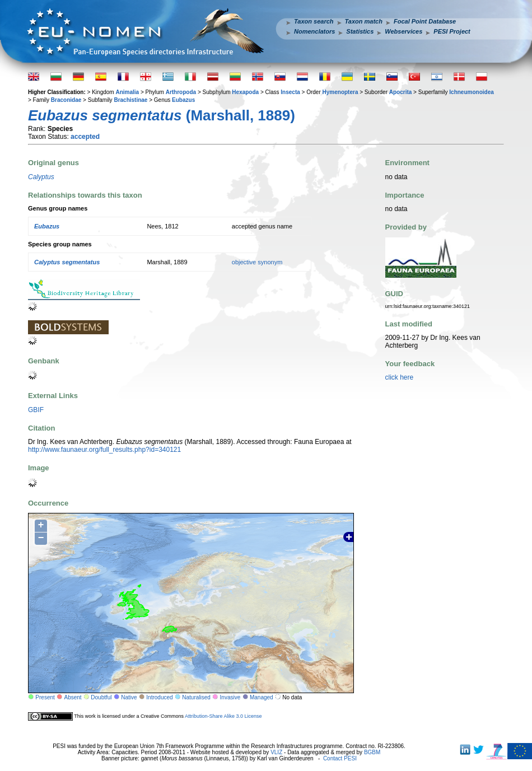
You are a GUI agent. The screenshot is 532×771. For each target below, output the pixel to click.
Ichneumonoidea (471, 92)
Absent (73, 697)
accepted (85, 137)
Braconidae (66, 100)
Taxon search (314, 21)
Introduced (159, 697)
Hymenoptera (340, 92)
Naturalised (196, 697)
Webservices (403, 31)
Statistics (360, 31)
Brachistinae (130, 100)
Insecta (290, 92)
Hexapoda (245, 92)
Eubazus (183, 100)
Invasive (230, 697)
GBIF (36, 410)
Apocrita (401, 92)
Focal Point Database (425, 21)
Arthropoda (181, 92)
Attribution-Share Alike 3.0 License (223, 716)
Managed (262, 697)
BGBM (372, 752)
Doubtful (101, 697)
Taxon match (364, 21)
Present (45, 697)
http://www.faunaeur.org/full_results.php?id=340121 (104, 450)
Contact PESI (340, 758)
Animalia (127, 92)
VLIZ (276, 752)
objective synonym (257, 262)
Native (129, 697)
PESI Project (452, 31)
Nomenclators (314, 31)
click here (400, 377)
